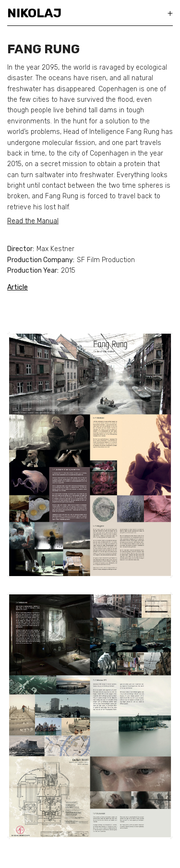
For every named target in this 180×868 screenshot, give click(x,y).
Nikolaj (34, 13)
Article (18, 287)
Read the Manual (33, 221)
